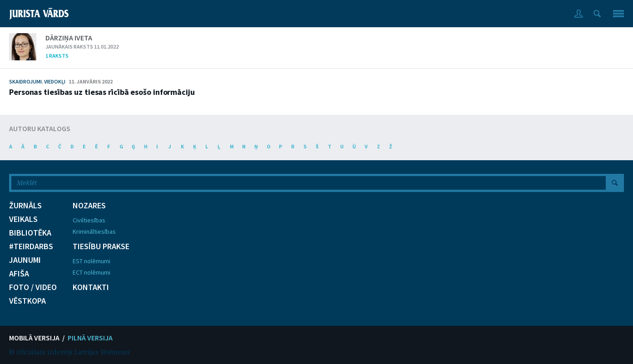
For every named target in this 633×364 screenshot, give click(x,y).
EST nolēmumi (91, 261)
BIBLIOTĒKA (30, 233)
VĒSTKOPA (27, 301)
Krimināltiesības (94, 231)
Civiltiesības (89, 220)
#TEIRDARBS (31, 246)
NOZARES (89, 206)
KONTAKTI (91, 287)
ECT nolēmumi (91, 272)
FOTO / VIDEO (33, 287)
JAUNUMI (25, 260)
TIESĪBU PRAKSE (101, 246)
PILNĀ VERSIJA (90, 338)
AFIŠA (19, 274)
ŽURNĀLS (25, 206)
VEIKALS (23, 219)
